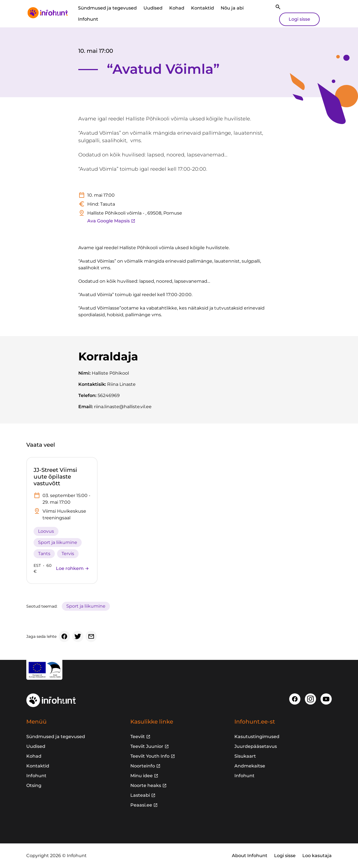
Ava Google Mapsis (111, 221)
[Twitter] (78, 636)
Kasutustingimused (257, 737)
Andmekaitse (250, 766)
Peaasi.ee (141, 805)
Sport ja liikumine (58, 542)
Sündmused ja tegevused (107, 8)
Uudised (153, 8)
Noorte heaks (146, 785)
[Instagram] (310, 699)
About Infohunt (250, 856)
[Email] (91, 636)
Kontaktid (202, 8)
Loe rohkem (73, 568)
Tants (44, 554)
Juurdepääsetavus (256, 746)
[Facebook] (64, 636)
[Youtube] (326, 699)
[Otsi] (278, 7)
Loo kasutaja (317, 856)
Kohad (177, 8)
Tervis (68, 554)
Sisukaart (245, 756)
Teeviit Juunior (147, 746)
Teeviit (138, 737)
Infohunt (88, 19)
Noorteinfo (143, 766)
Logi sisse (299, 19)
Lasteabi (140, 795)
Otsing (34, 785)
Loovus (46, 531)
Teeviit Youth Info (150, 756)
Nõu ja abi (232, 8)
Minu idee (142, 776)
